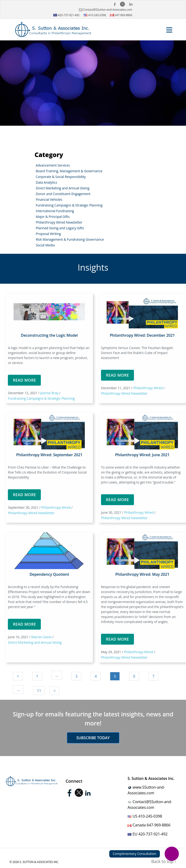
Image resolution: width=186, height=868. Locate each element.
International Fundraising (55, 211)
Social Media (45, 245)
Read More (24, 380)
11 (39, 691)
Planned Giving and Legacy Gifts (60, 228)
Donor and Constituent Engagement (63, 194)
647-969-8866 (121, 15)
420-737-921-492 (66, 15)
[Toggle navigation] (169, 30)
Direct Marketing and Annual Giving (63, 188)
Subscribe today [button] (93, 738)
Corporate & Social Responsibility (61, 177)
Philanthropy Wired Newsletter (59, 222)
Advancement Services (53, 165)
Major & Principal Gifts (53, 217)
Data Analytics (47, 182)
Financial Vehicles (49, 199)
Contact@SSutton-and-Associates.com (105, 10)
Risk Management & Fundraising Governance (70, 239)
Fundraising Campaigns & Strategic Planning (69, 205)
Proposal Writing (48, 234)
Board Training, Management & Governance (69, 171)
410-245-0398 (95, 15)
